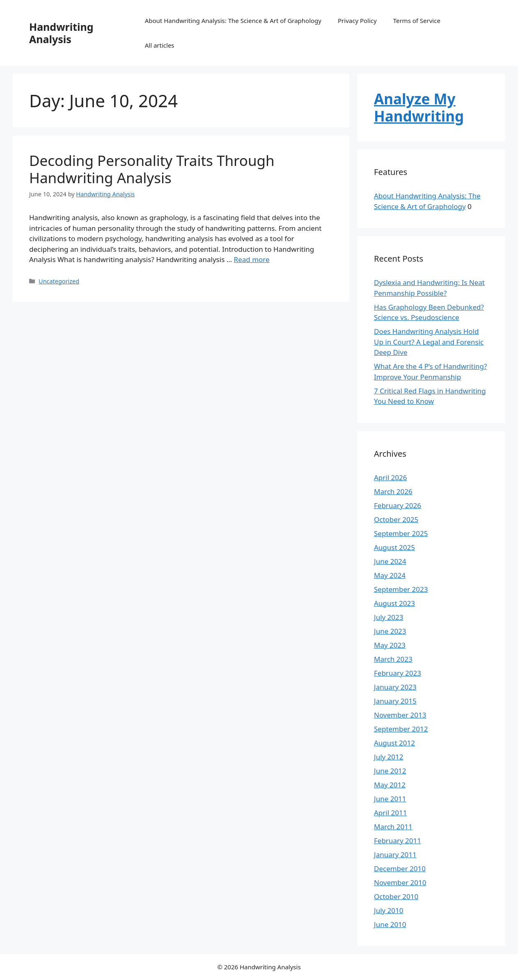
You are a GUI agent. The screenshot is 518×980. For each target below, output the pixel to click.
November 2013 (400, 715)
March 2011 (393, 827)
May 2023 (390, 645)
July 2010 (389, 910)
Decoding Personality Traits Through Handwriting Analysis (152, 169)
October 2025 (396, 519)
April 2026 (390, 477)
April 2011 (390, 813)
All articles (160, 45)
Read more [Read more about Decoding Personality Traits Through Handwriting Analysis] (252, 259)
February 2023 (398, 673)
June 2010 (390, 924)
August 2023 (394, 603)
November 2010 (400, 882)
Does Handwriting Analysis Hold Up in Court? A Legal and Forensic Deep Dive (429, 342)
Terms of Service (417, 21)
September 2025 (401, 533)
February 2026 (398, 505)
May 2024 (390, 575)
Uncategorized (59, 281)
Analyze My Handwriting (419, 107)
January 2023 (395, 687)
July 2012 (389, 757)
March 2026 (393, 491)
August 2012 (394, 743)
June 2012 (390, 771)
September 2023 (401, 589)
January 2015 (395, 701)
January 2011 (395, 855)
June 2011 (390, 799)
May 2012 (390, 785)
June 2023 (390, 631)
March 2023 (393, 659)
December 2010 (400, 868)
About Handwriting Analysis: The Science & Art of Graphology (233, 21)
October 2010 (396, 896)
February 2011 (398, 841)
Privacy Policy (357, 21)
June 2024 (390, 561)
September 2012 (401, 729)
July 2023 (389, 617)
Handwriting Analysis (61, 33)
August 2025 (394, 547)
